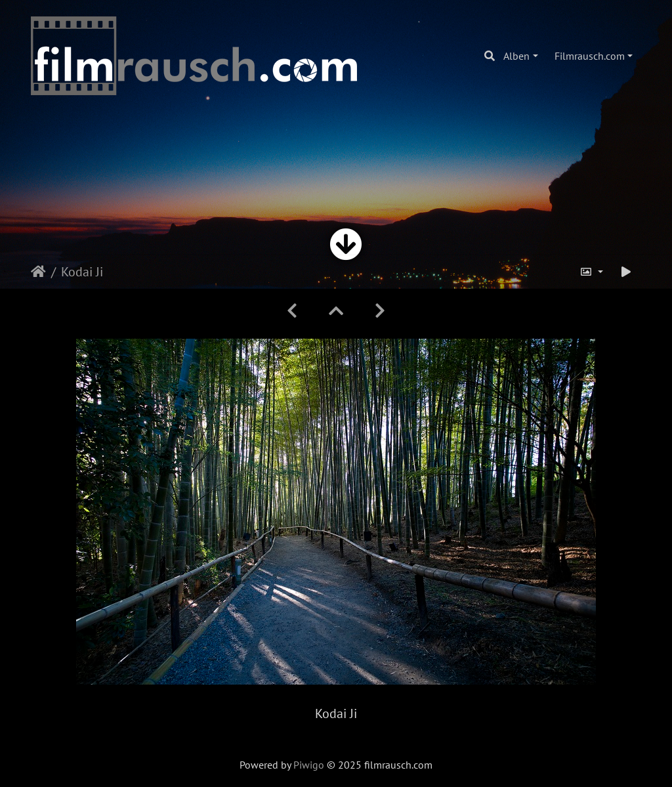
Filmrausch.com (590, 56)
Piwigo (309, 765)
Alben (516, 56)
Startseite (38, 272)
